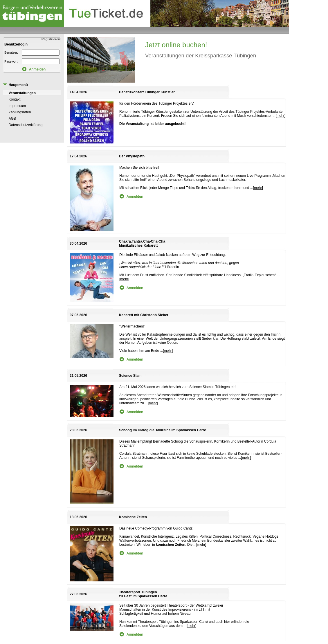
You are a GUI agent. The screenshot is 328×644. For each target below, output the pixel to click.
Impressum (17, 106)
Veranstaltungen (22, 93)
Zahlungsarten (20, 112)
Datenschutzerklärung (26, 125)
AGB (12, 119)
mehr (281, 116)
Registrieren (51, 39)
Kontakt (15, 99)
